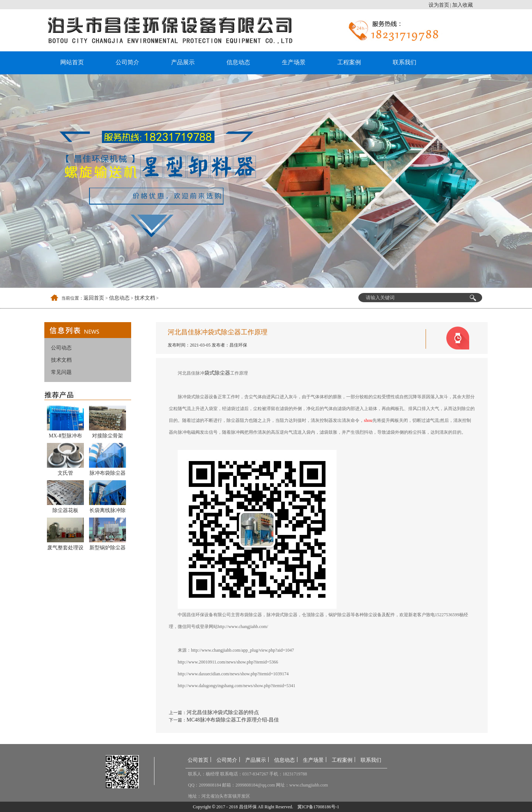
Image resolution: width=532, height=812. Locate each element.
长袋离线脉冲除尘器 (108, 512)
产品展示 (183, 62)
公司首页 (198, 760)
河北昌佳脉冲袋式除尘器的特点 (223, 712)
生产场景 (294, 62)
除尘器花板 (65, 510)
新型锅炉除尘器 (108, 548)
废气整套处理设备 (65, 549)
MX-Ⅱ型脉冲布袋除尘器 (65, 437)
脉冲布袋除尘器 (108, 473)
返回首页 (94, 298)
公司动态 (61, 348)
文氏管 (65, 473)
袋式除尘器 (217, 373)
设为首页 (439, 5)
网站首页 (72, 62)
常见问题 (61, 372)
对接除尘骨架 (108, 436)
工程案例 (349, 62)
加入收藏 (463, 5)
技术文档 (145, 298)
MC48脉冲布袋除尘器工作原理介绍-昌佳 (233, 720)
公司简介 (127, 62)
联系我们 (405, 62)
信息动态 (238, 62)
